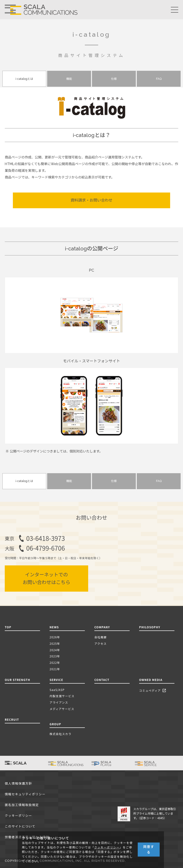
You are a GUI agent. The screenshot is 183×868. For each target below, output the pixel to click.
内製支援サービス (62, 696)
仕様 (114, 79)
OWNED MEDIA (151, 680)
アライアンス (59, 702)
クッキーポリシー (18, 816)
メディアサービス (62, 709)
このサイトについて (20, 826)
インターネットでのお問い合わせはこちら (46, 579)
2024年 (55, 650)
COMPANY (102, 627)
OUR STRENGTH (18, 680)
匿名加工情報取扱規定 (22, 805)
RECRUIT (12, 719)
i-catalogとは (24, 79)
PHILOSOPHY (150, 627)
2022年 (55, 662)
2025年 (55, 643)
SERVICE (56, 680)
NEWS (55, 627)
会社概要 (101, 637)
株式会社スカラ (61, 734)
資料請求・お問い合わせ (91, 200)
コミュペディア (153, 691)
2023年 (55, 656)
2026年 (55, 637)
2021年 (55, 669)
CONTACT (102, 680)
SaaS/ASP (57, 690)
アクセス (101, 643)
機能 (69, 79)
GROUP (55, 724)
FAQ (159, 79)
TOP (8, 627)
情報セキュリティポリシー (25, 794)
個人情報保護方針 (18, 784)
